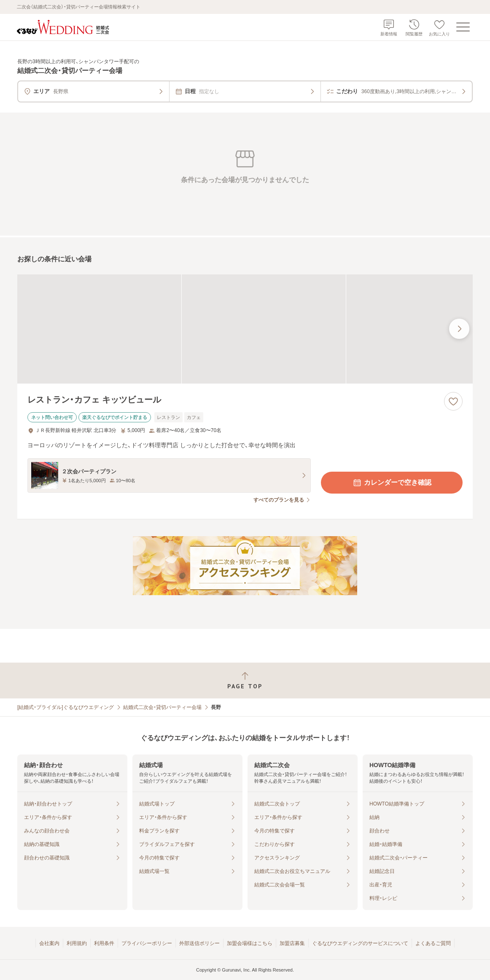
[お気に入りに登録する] (453, 401)
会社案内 (49, 943)
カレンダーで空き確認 (392, 483)
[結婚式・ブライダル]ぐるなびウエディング (66, 707)
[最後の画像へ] (459, 329)
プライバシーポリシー (147, 943)
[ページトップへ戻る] (245, 681)
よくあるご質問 (433, 943)
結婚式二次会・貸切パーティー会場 (162, 707)
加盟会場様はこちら (250, 943)
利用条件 (104, 943)
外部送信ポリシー (199, 943)
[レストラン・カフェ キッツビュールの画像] (245, 329)
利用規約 (77, 943)
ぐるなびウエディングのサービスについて (360, 943)
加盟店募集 (292, 943)
